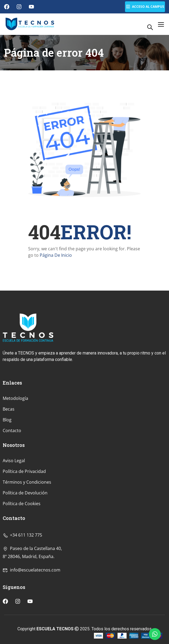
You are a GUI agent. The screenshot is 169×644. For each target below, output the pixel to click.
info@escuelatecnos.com (32, 605)
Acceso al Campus (145, 7)
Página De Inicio (56, 255)
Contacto (12, 465)
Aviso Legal (14, 495)
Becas (9, 444)
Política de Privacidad (24, 506)
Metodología (15, 433)
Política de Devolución (25, 528)
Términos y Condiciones (27, 517)
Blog (7, 455)
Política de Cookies (22, 538)
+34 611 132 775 (22, 570)
